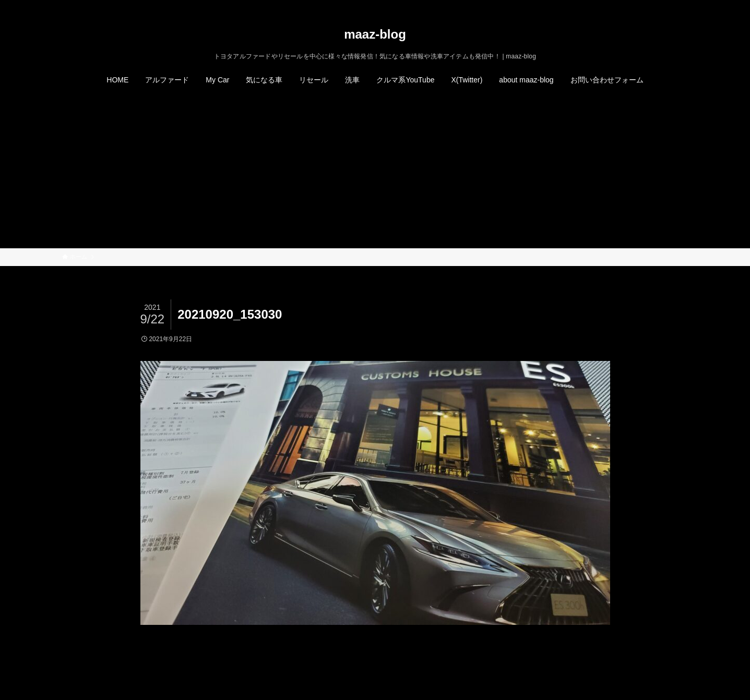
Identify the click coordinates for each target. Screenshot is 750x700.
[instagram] (654, 6)
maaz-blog (375, 34)
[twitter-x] (641, 6)
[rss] (668, 6)
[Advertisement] (375, 170)
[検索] (682, 6)
